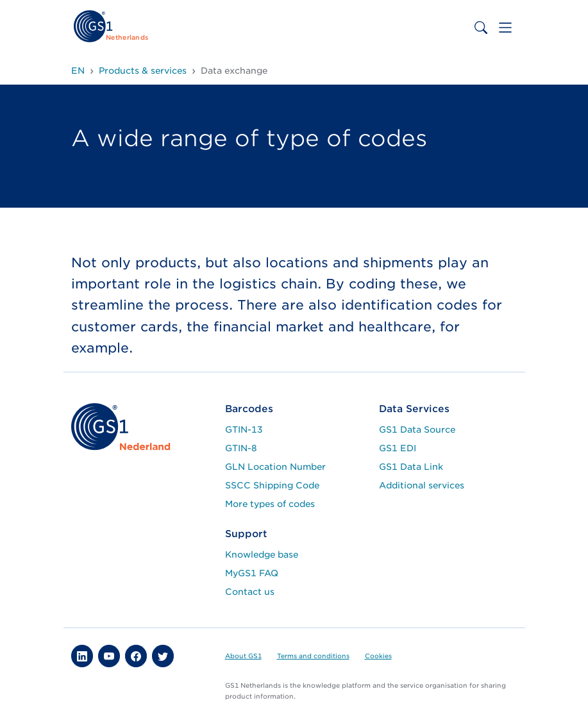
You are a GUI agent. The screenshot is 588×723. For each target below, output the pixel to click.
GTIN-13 (244, 429)
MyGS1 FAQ (252, 573)
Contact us (250, 592)
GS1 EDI (398, 448)
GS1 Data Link (411, 467)
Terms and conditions (313, 656)
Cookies (378, 656)
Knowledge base (262, 554)
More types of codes (270, 504)
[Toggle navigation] (505, 28)
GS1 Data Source (417, 429)
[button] (82, 656)
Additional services (422, 485)
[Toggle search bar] (481, 28)
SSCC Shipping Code (272, 485)
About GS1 (243, 656)
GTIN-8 (241, 448)
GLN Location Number (275, 467)
